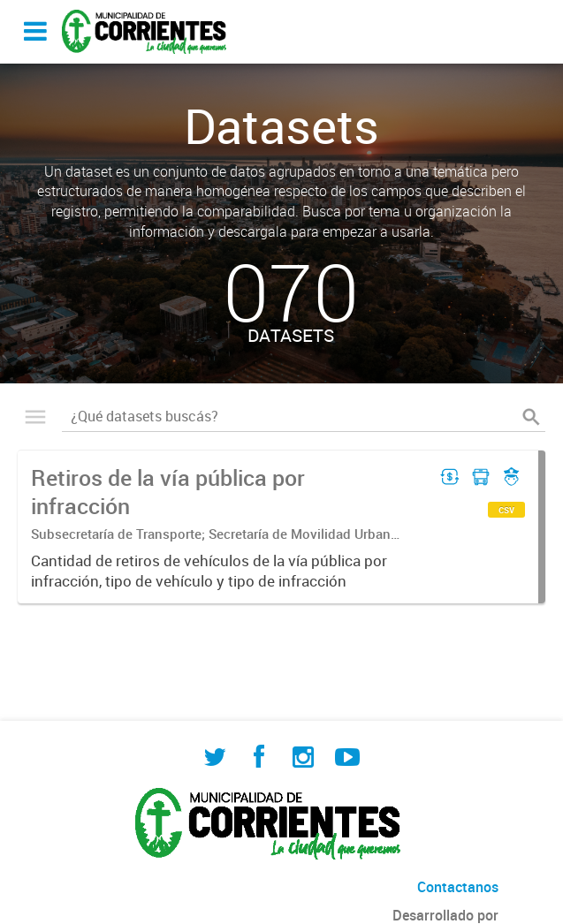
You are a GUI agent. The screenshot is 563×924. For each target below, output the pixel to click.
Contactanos (458, 887)
